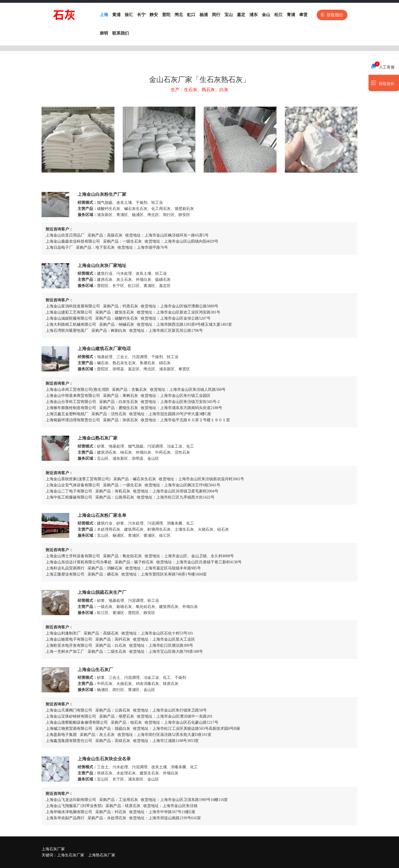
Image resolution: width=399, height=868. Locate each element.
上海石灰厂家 (53, 849)
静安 (154, 15)
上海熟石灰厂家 (102, 855)
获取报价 (332, 15)
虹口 (191, 15)
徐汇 (129, 15)
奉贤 (303, 15)
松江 (278, 15)
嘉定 (241, 15)
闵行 (216, 15)
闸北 (179, 15)
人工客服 (383, 66)
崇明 (104, 33)
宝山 (229, 15)
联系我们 (121, 33)
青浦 (291, 15)
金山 (266, 15)
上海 (104, 15)
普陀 (166, 15)
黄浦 (116, 15)
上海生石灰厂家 (71, 855)
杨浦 (204, 15)
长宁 (141, 15)
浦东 (254, 15)
